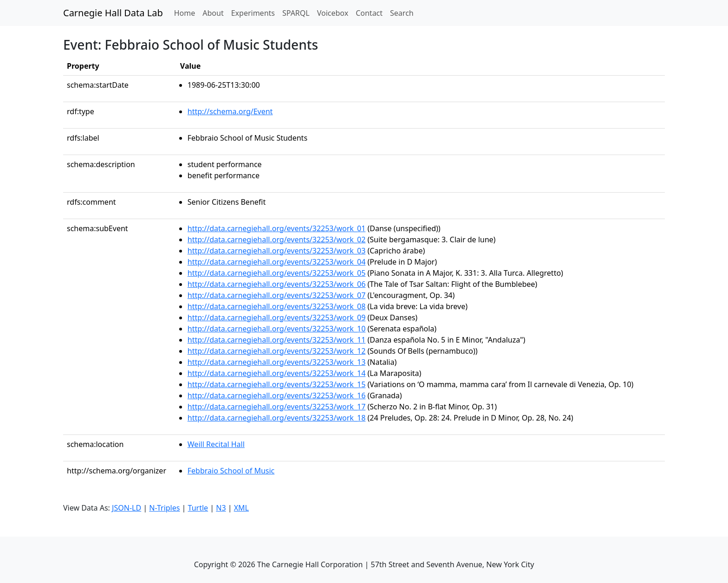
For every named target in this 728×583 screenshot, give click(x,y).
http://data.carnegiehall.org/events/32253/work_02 (277, 240)
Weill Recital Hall (216, 444)
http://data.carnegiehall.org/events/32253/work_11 (277, 340)
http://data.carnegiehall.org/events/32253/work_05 (277, 273)
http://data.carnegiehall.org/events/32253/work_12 (277, 351)
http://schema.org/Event (230, 111)
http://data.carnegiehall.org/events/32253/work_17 (277, 407)
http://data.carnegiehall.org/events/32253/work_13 (277, 362)
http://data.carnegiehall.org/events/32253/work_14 (277, 373)
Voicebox (333, 13)
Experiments (253, 13)
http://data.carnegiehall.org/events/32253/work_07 (277, 295)
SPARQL (296, 13)
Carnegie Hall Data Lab (113, 13)
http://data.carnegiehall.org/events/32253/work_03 (277, 251)
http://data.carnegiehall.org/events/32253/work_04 (277, 262)
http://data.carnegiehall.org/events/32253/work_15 (277, 384)
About (213, 13)
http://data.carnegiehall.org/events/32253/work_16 (277, 395)
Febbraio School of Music (231, 471)
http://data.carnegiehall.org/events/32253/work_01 (277, 228)
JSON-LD (127, 508)
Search (402, 13)
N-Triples (164, 508)
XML (241, 508)
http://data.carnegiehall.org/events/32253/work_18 (277, 418)
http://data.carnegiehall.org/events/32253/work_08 (277, 306)
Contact (369, 13)
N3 (221, 508)
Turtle (198, 508)
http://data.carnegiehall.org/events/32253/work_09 (277, 317)
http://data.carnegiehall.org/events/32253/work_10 (277, 329)
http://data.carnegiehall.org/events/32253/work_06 (277, 284)
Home (187, 13)
